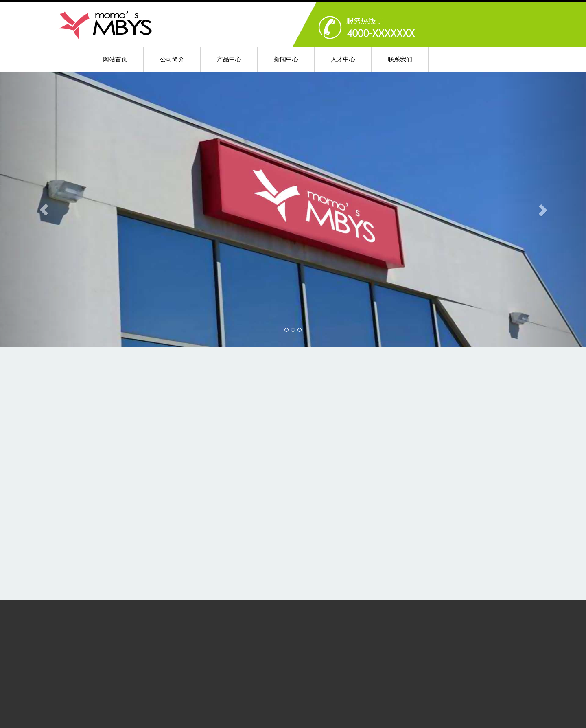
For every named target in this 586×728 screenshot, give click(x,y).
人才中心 (343, 59)
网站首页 (115, 59)
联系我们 (400, 59)
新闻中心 (286, 59)
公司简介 (172, 59)
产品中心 (229, 59)
